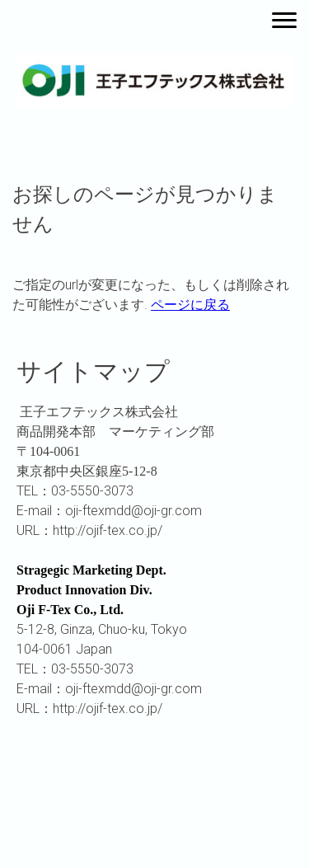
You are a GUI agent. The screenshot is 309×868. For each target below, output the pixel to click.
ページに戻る (190, 305)
